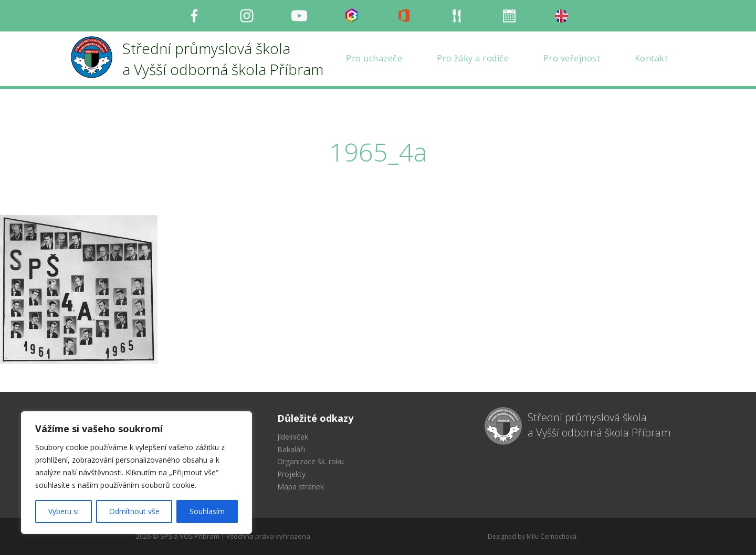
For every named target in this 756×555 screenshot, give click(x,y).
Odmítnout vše (134, 511)
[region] (136, 473)
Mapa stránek (301, 487)
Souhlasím (207, 511)
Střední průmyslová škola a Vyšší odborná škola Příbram (599, 425)
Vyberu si (64, 511)
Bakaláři (291, 449)
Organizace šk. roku (311, 461)
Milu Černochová (552, 536)
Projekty (291, 474)
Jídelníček (293, 437)
